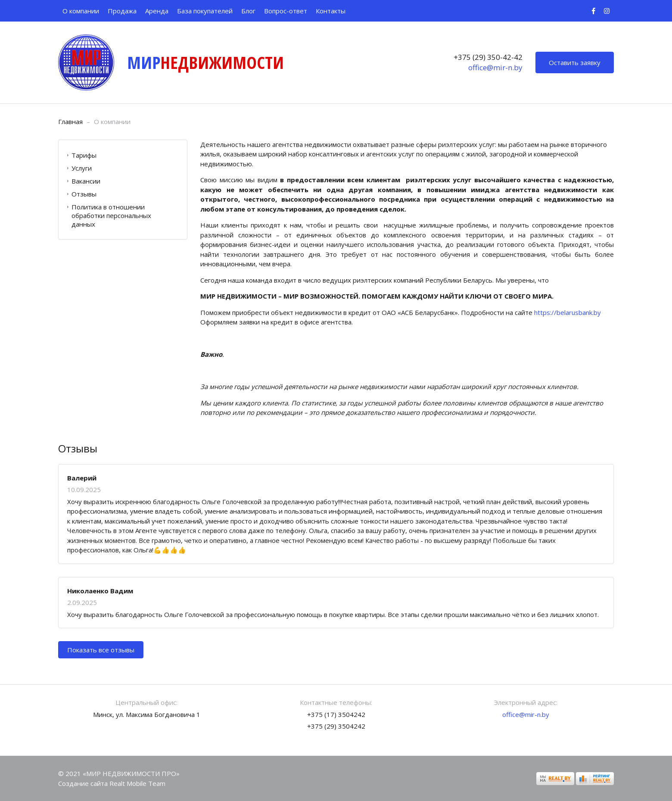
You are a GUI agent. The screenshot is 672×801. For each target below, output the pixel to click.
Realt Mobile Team (137, 783)
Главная (70, 122)
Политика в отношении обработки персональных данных (111, 215)
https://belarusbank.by (568, 312)
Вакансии (86, 181)
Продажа (122, 11)
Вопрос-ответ (286, 11)
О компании (81, 11)
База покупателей (205, 11)
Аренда (157, 11)
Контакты (331, 11)
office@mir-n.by (495, 67)
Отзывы (84, 194)
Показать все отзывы (101, 650)
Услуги (82, 168)
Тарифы (84, 155)
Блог (248, 11)
